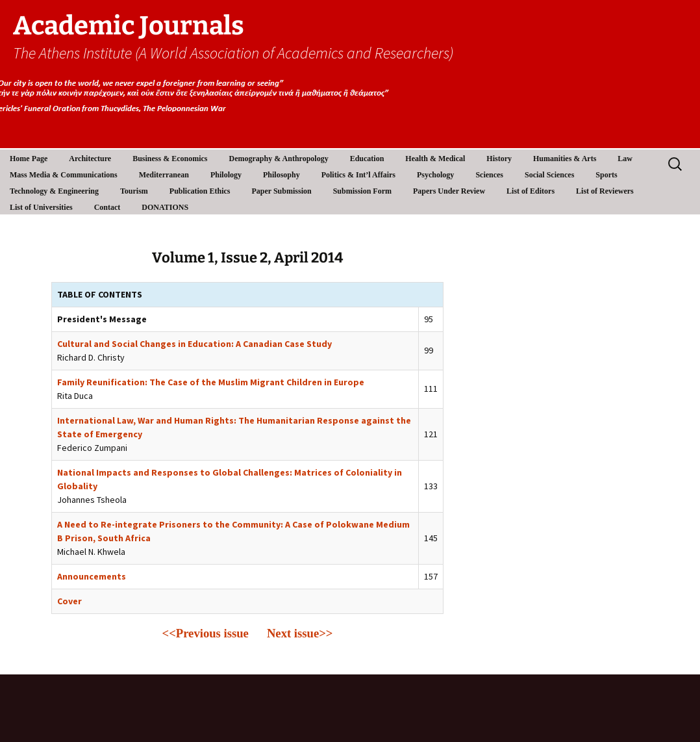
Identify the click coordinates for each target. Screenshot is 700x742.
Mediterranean (164, 175)
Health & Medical (435, 159)
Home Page (29, 159)
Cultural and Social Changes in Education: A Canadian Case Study (194, 344)
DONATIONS (165, 207)
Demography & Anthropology (279, 159)
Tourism (134, 191)
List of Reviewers (605, 191)
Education (367, 159)
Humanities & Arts (565, 159)
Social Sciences (549, 175)
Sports (606, 175)
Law (625, 159)
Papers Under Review (449, 191)
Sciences (489, 175)
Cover (69, 601)
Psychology (435, 175)
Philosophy (281, 175)
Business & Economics (170, 159)
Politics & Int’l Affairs (358, 175)
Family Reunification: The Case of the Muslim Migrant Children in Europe (211, 382)
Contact (107, 207)
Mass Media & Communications (64, 175)
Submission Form (362, 191)
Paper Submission (282, 191)
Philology (226, 175)
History (499, 159)
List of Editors (531, 191)
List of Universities (41, 207)
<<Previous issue (206, 633)
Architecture (90, 159)
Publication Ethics (200, 191)
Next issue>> (300, 633)
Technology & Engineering (54, 191)
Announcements (92, 576)
